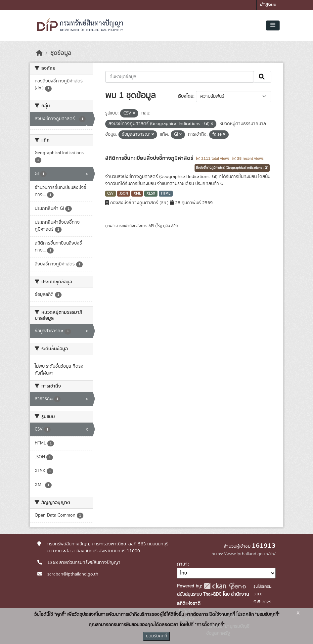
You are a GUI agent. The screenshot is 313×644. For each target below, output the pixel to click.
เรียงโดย (185, 96)
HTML (166, 194)
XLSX (151, 194)
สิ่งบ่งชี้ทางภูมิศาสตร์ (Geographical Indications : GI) (232, 168)
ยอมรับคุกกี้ (156, 636)
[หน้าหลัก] (39, 53)
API (151, 226)
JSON (124, 194)
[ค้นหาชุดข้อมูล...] (179, 77)
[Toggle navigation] (273, 25)
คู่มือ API (170, 226)
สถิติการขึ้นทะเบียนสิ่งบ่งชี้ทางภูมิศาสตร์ (150, 158)
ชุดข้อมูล (61, 53)
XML (137, 194)
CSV (110, 194)
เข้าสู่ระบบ (268, 5)
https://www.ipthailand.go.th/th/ (244, 554)
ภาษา (182, 564)
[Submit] (262, 77)
